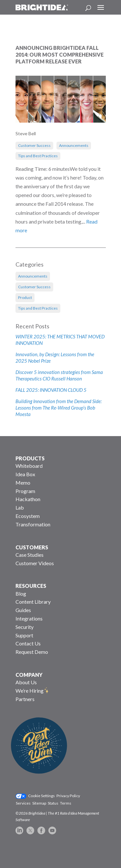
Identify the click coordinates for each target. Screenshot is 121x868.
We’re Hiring (30, 691)
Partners (25, 699)
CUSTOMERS (32, 547)
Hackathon (28, 499)
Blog (21, 593)
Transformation (33, 524)
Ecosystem (28, 516)
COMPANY (29, 675)
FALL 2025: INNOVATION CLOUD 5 (51, 390)
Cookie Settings (41, 796)
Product (25, 297)
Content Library (33, 602)
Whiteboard (29, 466)
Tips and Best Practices (38, 156)
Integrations (29, 618)
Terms (66, 803)
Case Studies (30, 555)
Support (24, 635)
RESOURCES (31, 586)
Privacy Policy (68, 796)
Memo (23, 483)
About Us (26, 682)
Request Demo (32, 652)
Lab (20, 507)
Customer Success (34, 145)
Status (53, 803)
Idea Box (25, 474)
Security (25, 627)
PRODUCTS (30, 458)
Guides (23, 610)
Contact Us (28, 643)
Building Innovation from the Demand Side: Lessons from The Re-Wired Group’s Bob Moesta (59, 408)
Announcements (74, 145)
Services (23, 803)
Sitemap (39, 803)
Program (25, 491)
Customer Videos (35, 563)
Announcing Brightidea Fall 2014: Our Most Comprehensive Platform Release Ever (60, 55)
